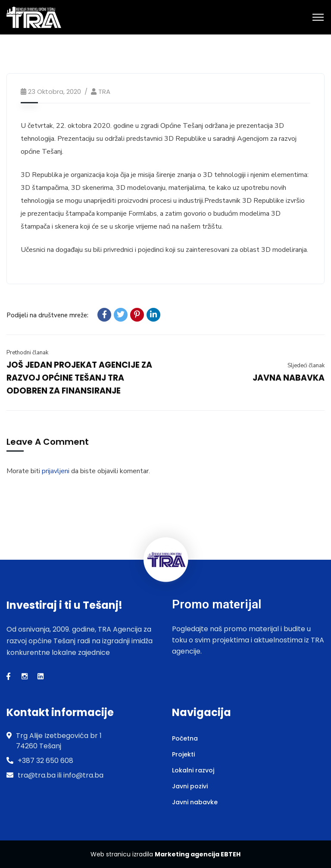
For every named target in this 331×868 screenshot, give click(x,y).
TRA (104, 91)
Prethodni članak (27, 353)
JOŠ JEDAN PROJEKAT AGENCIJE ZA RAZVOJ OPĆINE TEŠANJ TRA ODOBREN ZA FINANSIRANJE (79, 378)
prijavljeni (56, 471)
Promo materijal (217, 604)
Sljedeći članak (306, 366)
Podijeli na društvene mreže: (47, 315)
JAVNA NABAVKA (289, 378)
